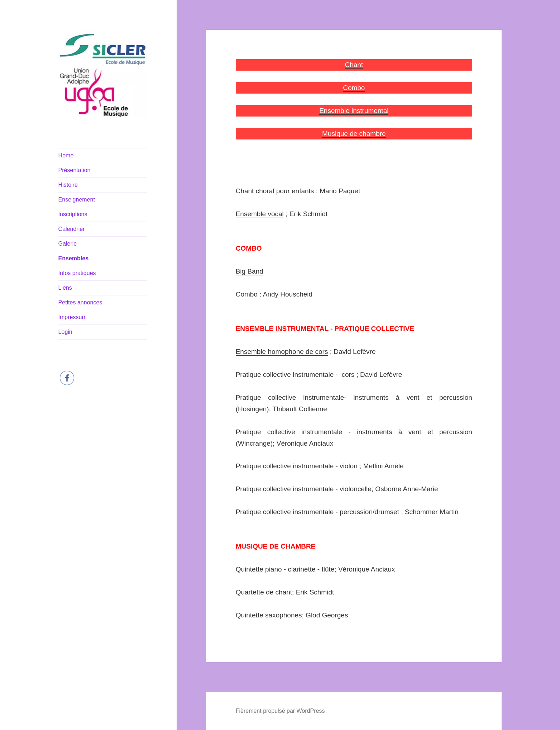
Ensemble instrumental (354, 111)
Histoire (68, 185)
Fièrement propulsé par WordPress (280, 711)
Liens (65, 288)
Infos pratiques (77, 273)
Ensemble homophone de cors (282, 352)
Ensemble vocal (260, 214)
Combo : (249, 294)
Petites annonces (80, 302)
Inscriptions (73, 214)
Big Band (250, 271)
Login (65, 332)
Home (66, 155)
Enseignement (77, 200)
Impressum (73, 317)
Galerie (68, 244)
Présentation (75, 170)
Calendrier (72, 229)
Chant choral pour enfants (275, 191)
